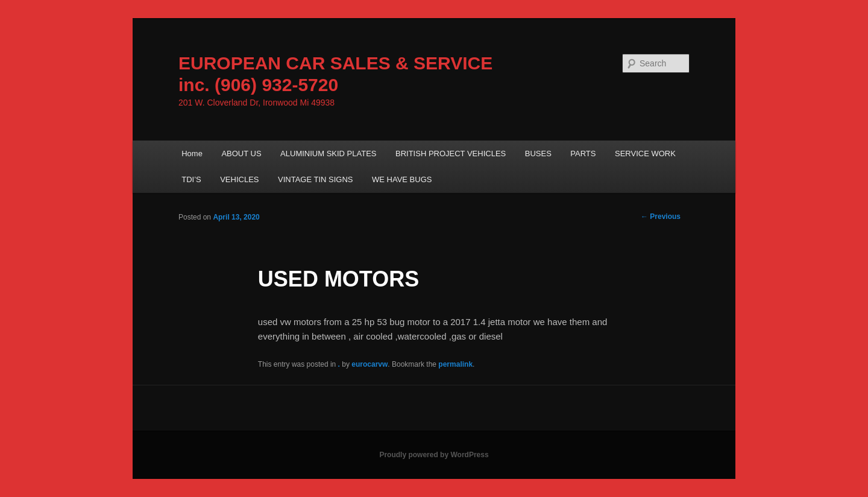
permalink (455, 364)
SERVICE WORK (645, 154)
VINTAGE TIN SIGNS (315, 179)
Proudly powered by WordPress (434, 455)
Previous (661, 217)
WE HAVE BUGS (402, 179)
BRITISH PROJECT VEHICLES (451, 154)
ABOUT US (241, 154)
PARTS (583, 154)
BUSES (538, 154)
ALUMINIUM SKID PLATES (328, 154)
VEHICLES (239, 179)
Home (192, 154)
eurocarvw (370, 364)
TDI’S (191, 179)
